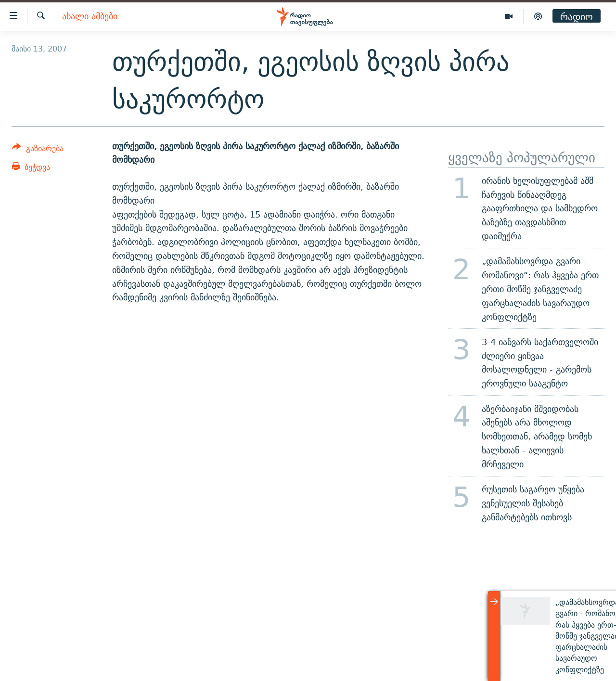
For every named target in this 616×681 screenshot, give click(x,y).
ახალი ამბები (90, 17)
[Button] (38, 150)
